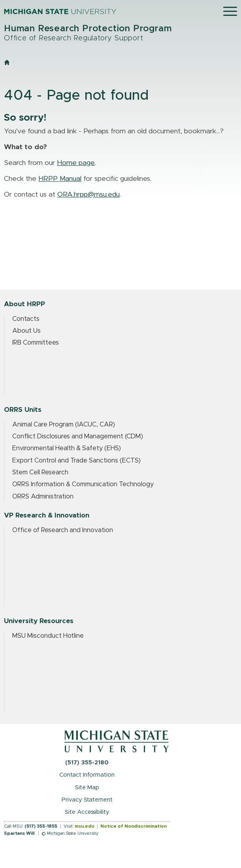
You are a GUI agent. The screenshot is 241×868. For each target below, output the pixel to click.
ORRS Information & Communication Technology (83, 484)
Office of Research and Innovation (63, 530)
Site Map (87, 787)
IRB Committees (36, 343)
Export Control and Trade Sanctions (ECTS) (76, 461)
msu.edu (84, 826)
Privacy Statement (87, 800)
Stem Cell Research (40, 472)
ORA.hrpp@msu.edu (88, 195)
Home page (76, 163)
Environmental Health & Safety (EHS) (67, 448)
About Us (26, 331)
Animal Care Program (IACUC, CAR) (64, 425)
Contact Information (87, 775)
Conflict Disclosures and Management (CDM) (78, 436)
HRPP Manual (60, 179)
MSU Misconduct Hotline (48, 636)
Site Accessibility (87, 812)
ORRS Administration (43, 497)
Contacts (26, 319)
